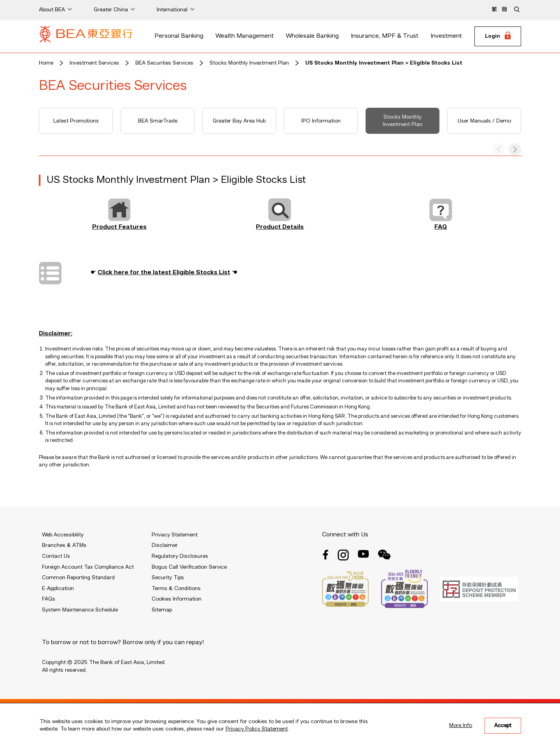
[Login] (498, 37)
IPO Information (321, 121)
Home (46, 63)
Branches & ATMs (64, 545)
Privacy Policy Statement (257, 729)
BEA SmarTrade (158, 121)
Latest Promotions (76, 121)
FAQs (49, 599)
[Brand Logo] (86, 37)
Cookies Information (177, 599)
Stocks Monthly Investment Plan (249, 63)
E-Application (58, 589)
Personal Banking (179, 36)
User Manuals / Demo (484, 121)
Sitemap (162, 610)
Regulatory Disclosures (180, 556)
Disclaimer (165, 545)
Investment (446, 36)
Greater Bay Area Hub (239, 121)
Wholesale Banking (312, 36)
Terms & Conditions (176, 589)
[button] (515, 149)
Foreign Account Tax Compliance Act (88, 567)
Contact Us (56, 556)
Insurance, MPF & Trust (385, 36)
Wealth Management (245, 36)
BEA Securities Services (164, 63)
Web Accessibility (63, 535)
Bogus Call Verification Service (189, 567)
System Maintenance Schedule (80, 610)
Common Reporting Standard (78, 578)
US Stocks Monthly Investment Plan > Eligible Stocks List (384, 63)
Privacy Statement (175, 535)
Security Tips (168, 578)
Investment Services (94, 63)
